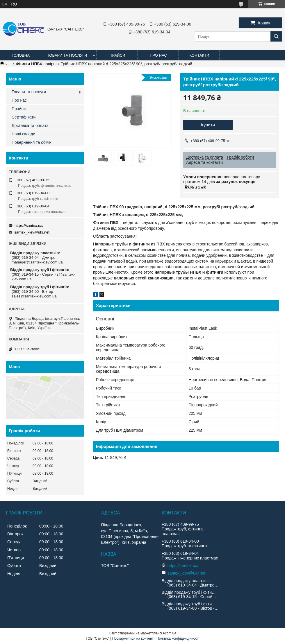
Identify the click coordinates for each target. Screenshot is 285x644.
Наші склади (23, 134)
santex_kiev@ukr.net (32, 232)
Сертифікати (24, 117)
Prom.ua (170, 633)
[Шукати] (276, 36)
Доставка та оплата (30, 125)
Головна (21, 55)
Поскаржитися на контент (133, 638)
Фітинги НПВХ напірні (36, 64)
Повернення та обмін (32, 142)
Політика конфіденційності (178, 638)
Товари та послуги (67, 55)
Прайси (117, 55)
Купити (208, 125)
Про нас (158, 55)
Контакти (199, 55)
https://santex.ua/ (29, 226)
